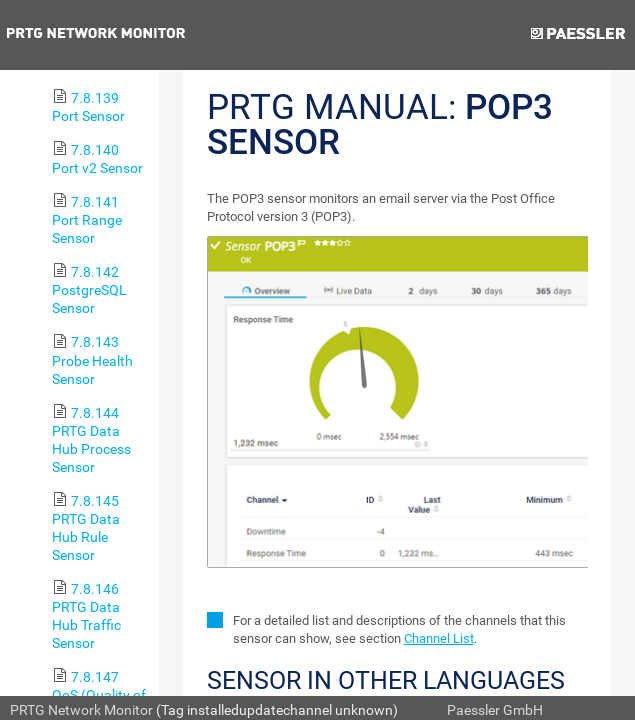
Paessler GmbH (495, 710)
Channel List (439, 638)
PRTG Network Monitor (81, 710)
